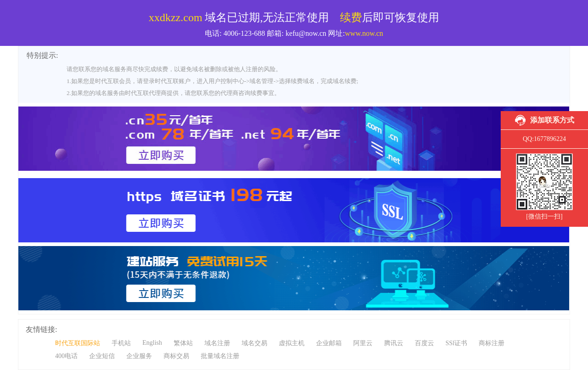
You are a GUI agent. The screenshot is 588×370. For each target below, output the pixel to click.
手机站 (121, 343)
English (152, 343)
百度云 (424, 343)
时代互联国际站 (78, 343)
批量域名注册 (220, 356)
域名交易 (254, 343)
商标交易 (176, 356)
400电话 (66, 356)
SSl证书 (456, 343)
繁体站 (183, 343)
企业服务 (139, 356)
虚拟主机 (292, 343)
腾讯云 (394, 343)
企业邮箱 (329, 343)
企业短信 (102, 356)
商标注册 (492, 343)
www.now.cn (364, 33)
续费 (351, 17)
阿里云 (363, 343)
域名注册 (217, 343)
